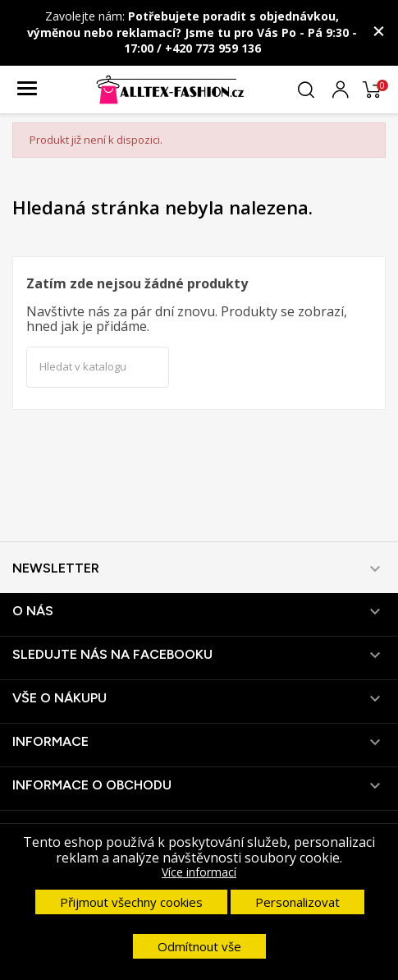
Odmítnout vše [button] (199, 946)
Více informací (199, 872)
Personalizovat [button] (297, 902)
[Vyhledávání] (98, 367)
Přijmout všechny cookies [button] (131, 902)
